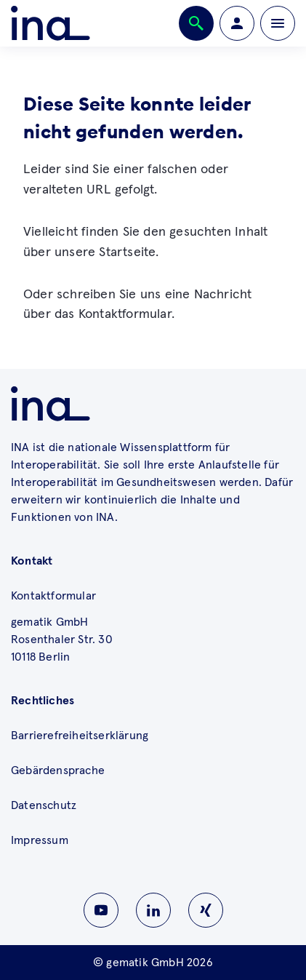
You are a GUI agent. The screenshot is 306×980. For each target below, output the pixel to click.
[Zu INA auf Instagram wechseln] (206, 910)
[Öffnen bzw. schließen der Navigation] (278, 23)
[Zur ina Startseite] (51, 23)
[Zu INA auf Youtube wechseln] (101, 910)
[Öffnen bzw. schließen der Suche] (196, 23)
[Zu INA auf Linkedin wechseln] (153, 910)
